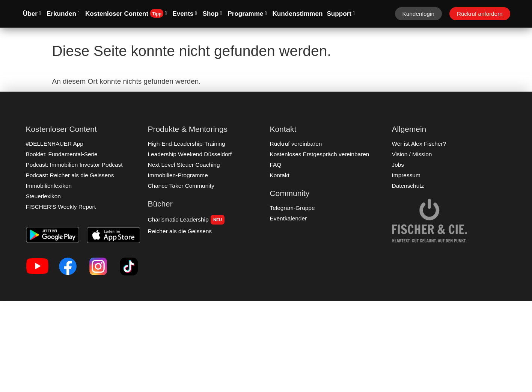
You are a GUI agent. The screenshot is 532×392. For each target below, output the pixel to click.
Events (185, 14)
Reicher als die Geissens (179, 231)
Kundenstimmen (298, 14)
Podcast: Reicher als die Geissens (69, 175)
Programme (247, 14)
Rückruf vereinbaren (296, 144)
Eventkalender (288, 218)
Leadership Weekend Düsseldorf (189, 154)
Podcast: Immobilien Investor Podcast (74, 165)
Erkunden (63, 14)
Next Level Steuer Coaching (183, 165)
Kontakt (280, 175)
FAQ (276, 165)
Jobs (398, 165)
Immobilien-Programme (178, 175)
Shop (212, 14)
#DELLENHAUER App (54, 144)
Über (32, 14)
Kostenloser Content (126, 13)
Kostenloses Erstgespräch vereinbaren (319, 154)
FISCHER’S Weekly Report (60, 207)
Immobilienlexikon (49, 186)
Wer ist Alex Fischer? (419, 144)
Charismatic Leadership (186, 220)
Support (341, 14)
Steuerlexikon (43, 196)
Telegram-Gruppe (292, 208)
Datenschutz (408, 186)
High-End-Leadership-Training (186, 144)
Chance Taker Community (181, 186)
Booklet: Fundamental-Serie (61, 154)
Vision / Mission (412, 154)
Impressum (406, 175)
